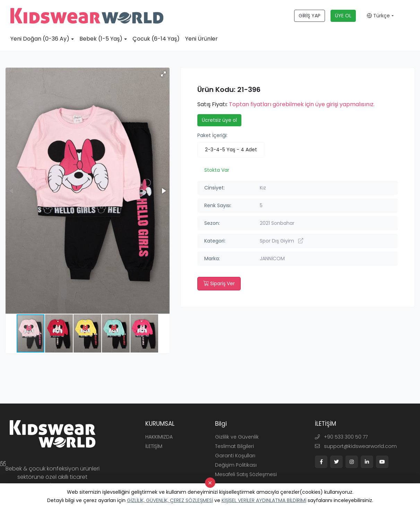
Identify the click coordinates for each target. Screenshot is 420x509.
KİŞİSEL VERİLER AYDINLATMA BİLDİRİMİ (264, 500)
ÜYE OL (343, 16)
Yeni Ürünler (202, 39)
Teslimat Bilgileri (234, 446)
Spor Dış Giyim (281, 241)
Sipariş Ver (219, 283)
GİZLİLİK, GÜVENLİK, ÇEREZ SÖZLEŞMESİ (170, 500)
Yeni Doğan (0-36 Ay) (40, 39)
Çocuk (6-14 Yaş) (156, 39)
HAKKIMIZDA (159, 437)
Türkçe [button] (378, 16)
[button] (163, 74)
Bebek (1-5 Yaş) (101, 39)
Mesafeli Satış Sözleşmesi (246, 474)
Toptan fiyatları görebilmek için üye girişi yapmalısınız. (302, 104)
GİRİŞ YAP (310, 16)
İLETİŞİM (154, 446)
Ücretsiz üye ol (219, 120)
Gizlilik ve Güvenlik (237, 437)
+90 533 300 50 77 (341, 437)
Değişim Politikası (236, 465)
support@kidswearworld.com (356, 446)
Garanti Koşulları (235, 456)
